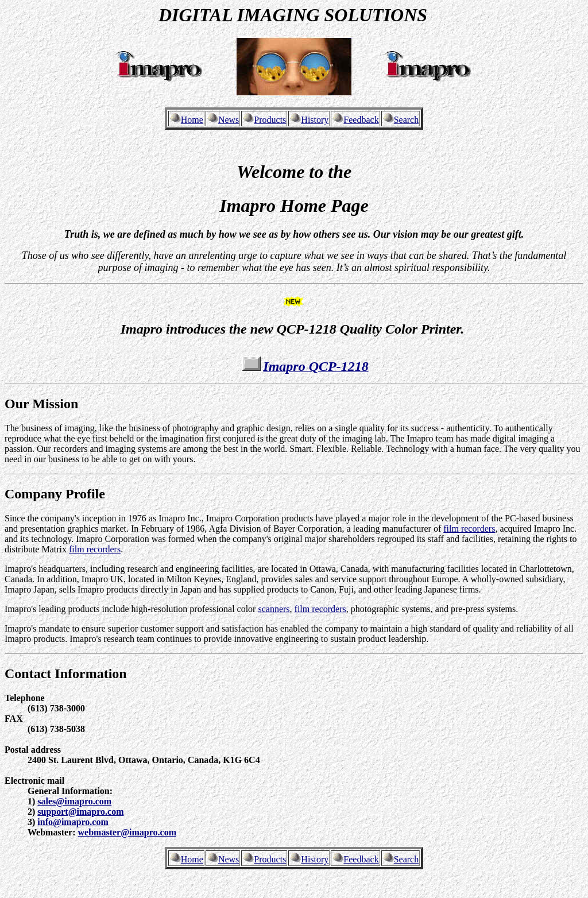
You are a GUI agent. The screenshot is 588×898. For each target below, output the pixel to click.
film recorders (469, 529)
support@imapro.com (80, 812)
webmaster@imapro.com (127, 832)
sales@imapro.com (74, 801)
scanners (274, 609)
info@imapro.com (73, 822)
